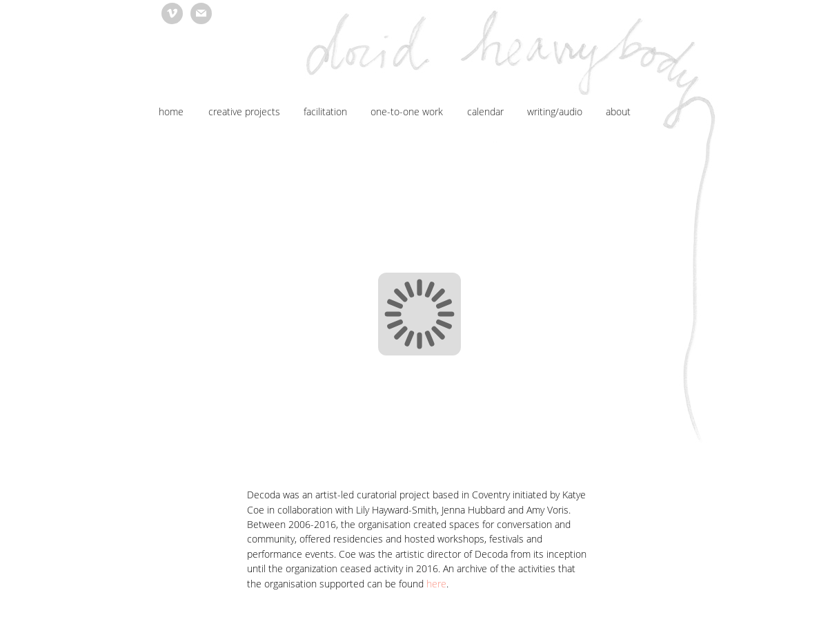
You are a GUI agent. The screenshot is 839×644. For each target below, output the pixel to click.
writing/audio (555, 111)
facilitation (325, 111)
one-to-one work (407, 111)
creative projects (244, 111)
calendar (485, 111)
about (618, 111)
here (436, 584)
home (171, 111)
